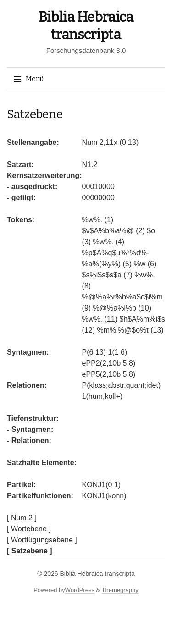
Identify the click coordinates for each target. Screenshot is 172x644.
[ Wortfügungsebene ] (42, 540)
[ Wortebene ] (29, 529)
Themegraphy (120, 590)
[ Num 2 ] (22, 518)
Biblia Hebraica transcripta (97, 574)
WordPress (80, 590)
